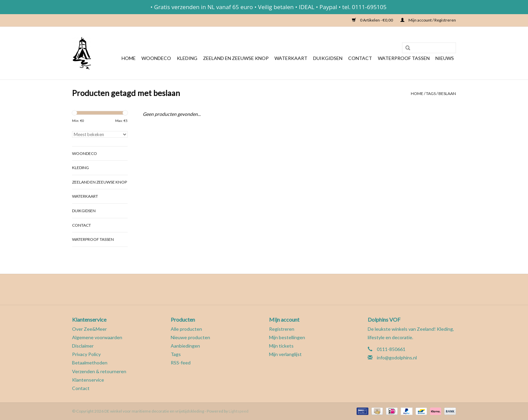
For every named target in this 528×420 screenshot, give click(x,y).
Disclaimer (83, 346)
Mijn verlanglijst (285, 354)
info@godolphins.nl (397, 358)
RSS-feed (181, 363)
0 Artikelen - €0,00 (373, 20)
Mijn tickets (281, 346)
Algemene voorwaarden (97, 337)
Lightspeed (239, 411)
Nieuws (445, 58)
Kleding (187, 58)
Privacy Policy (86, 354)
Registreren (282, 329)
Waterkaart (291, 58)
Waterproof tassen (404, 58)
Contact (360, 58)
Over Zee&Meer (89, 329)
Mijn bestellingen (287, 337)
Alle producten (186, 329)
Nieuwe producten (190, 337)
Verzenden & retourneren (99, 371)
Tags (431, 93)
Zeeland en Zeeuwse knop (236, 58)
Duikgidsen (328, 58)
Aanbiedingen (185, 346)
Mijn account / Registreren (428, 20)
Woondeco (156, 58)
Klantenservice (88, 380)
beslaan (447, 93)
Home (129, 58)
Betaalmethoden (90, 363)
